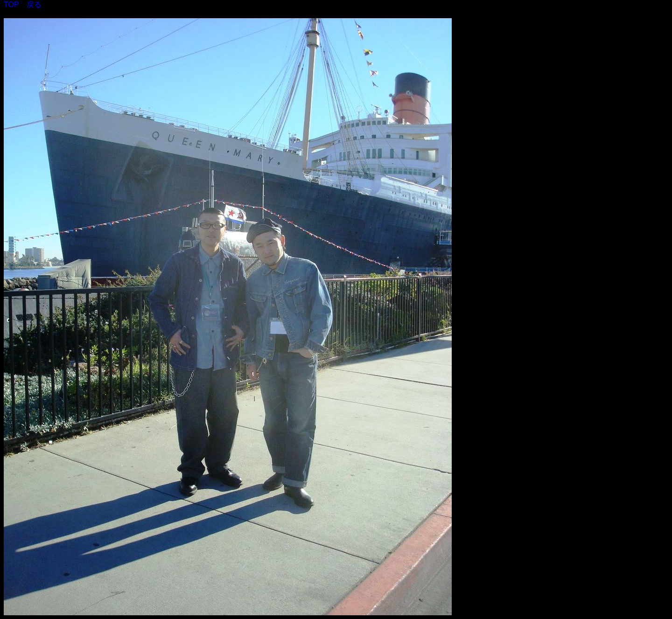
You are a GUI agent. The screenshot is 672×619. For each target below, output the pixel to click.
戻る (34, 4)
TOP (11, 4)
